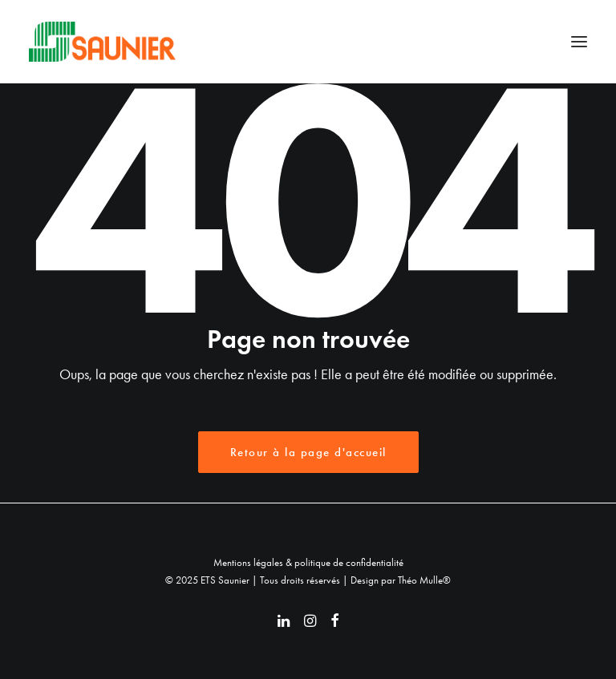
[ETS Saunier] (102, 42)
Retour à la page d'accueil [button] (308, 452)
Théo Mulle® (424, 580)
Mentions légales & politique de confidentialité (308, 562)
